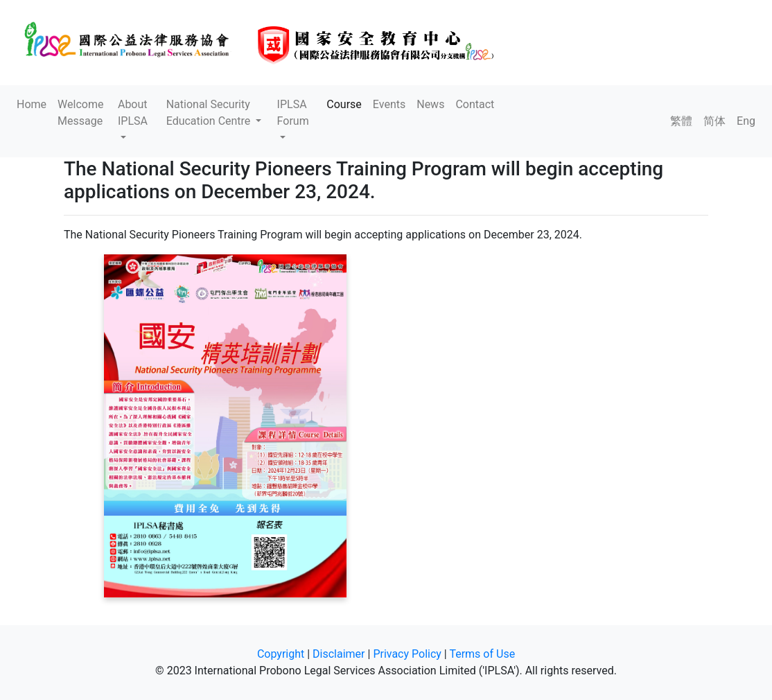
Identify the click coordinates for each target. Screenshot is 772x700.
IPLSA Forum (293, 113)
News (430, 104)
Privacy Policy (407, 654)
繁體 (681, 121)
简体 (714, 121)
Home (32, 104)
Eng (746, 121)
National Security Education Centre (210, 113)
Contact (475, 104)
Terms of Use (482, 654)
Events (389, 104)
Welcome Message (80, 113)
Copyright (281, 654)
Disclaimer (339, 654)
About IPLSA (133, 113)
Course (344, 104)
